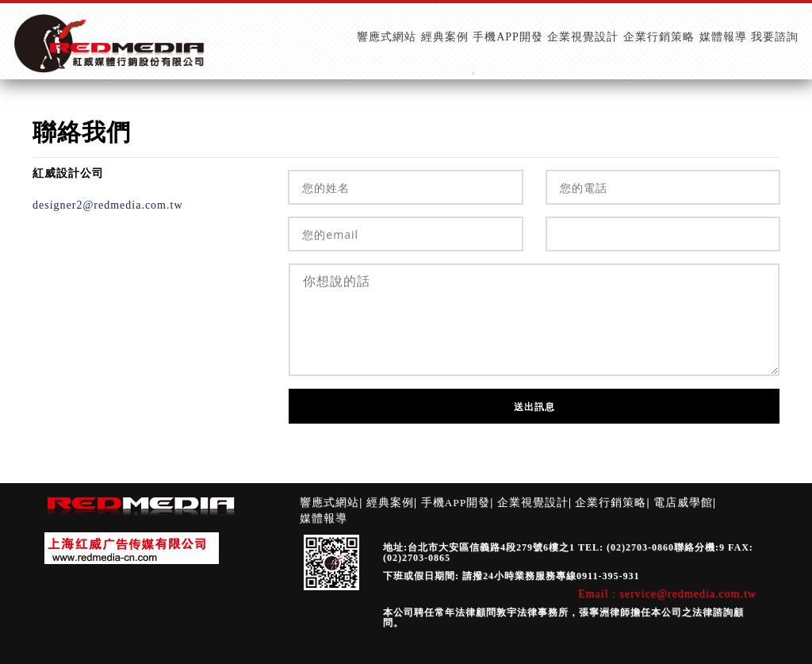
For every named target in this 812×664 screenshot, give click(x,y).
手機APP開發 (456, 503)
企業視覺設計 (533, 503)
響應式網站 (329, 503)
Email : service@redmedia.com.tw (667, 594)
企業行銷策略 (611, 503)
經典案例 (390, 503)
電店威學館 (683, 503)
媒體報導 (324, 518)
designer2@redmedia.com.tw (108, 205)
